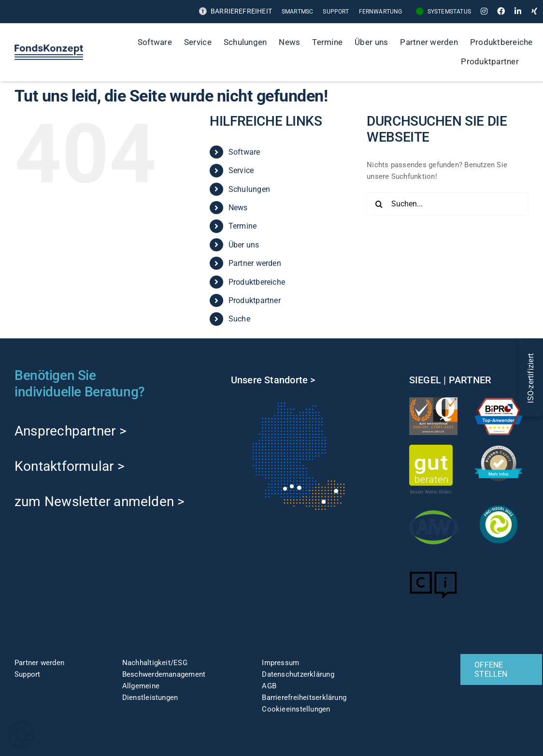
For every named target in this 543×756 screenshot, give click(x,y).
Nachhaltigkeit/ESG (155, 663)
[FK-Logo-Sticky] (49, 48)
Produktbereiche (257, 282)
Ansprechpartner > (71, 431)
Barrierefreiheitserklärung (304, 698)
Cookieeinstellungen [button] (296, 709)
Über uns (244, 245)
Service (241, 170)
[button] (21, 735)
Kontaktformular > (70, 466)
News (238, 208)
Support (28, 674)
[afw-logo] (433, 507)
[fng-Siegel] (499, 504)
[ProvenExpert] (499, 449)
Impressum (280, 663)
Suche (239, 319)
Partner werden (255, 263)
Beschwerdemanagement (164, 674)
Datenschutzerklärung (298, 674)
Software (244, 152)
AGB (269, 686)
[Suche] (535, 62)
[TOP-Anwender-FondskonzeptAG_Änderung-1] (499, 401)
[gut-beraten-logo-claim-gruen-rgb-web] (431, 448)
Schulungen (249, 189)
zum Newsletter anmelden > (100, 502)
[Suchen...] (448, 204)
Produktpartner (255, 300)
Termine (243, 226)
